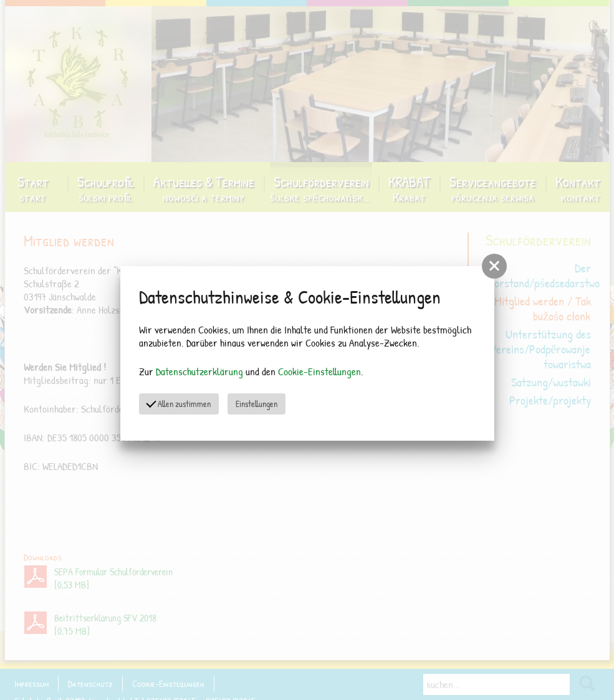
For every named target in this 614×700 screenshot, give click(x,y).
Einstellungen (257, 404)
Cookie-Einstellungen (319, 371)
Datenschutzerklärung (199, 371)
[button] (494, 266)
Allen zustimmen (179, 403)
